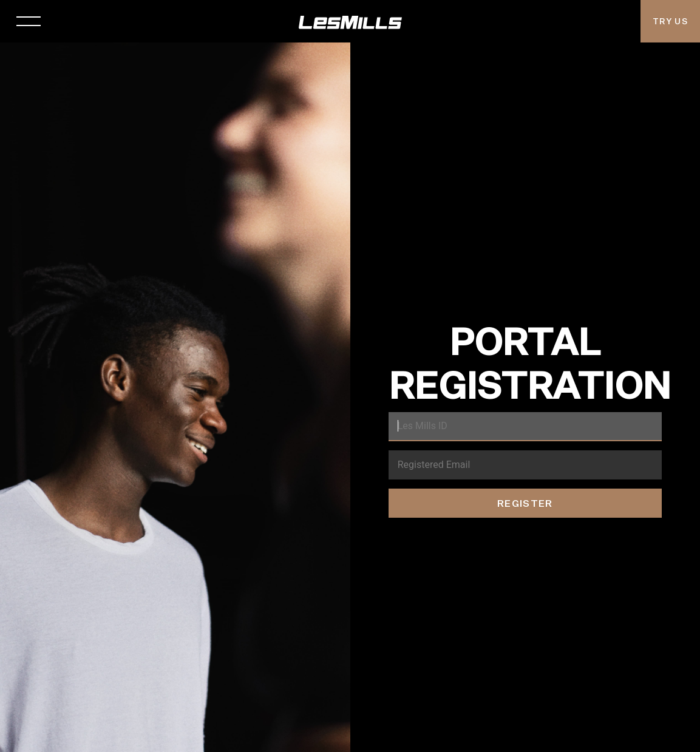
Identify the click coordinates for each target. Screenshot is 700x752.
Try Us (670, 21)
